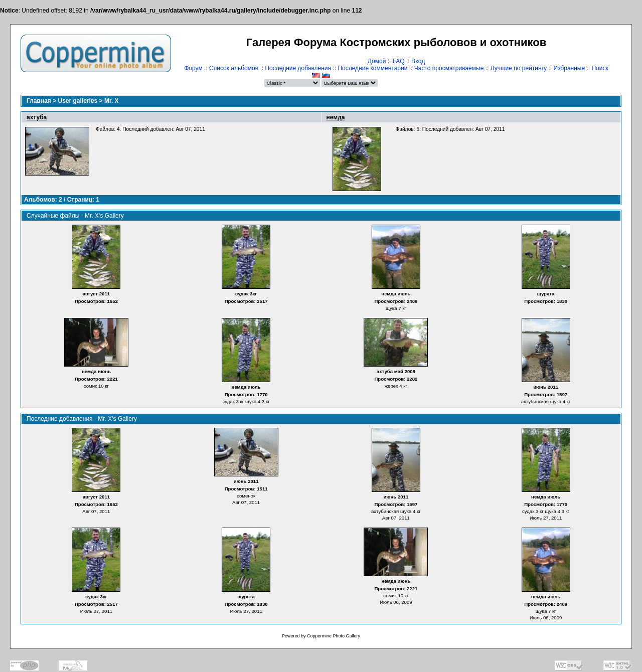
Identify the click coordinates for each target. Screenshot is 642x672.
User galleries (78, 101)
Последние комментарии (372, 68)
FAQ (399, 61)
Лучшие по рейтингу (519, 68)
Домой (377, 61)
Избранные (569, 68)
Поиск (600, 68)
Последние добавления (298, 68)
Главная (39, 101)
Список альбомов (234, 68)
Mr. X (112, 101)
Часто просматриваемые (449, 68)
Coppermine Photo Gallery (334, 636)
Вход (418, 61)
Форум (193, 68)
